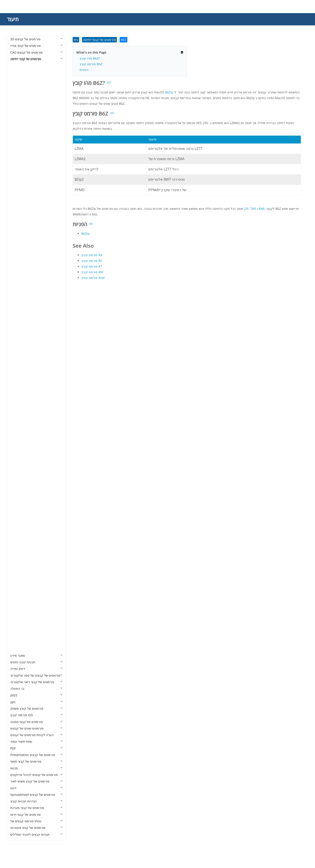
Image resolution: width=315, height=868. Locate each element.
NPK (18, 351)
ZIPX (18, 629)
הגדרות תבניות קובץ (36, 801)
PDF (36, 748)
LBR (17, 271)
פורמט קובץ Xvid (93, 278)
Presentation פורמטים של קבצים (36, 755)
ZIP (17, 622)
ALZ (17, 85)
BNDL (19, 145)
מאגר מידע (36, 655)
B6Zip (169, 92)
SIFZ (18, 477)
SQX (18, 503)
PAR (17, 377)
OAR (18, 357)
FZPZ (18, 231)
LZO (17, 311)
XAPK (18, 576)
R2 (17, 437)
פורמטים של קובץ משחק (36, 708)
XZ (16, 602)
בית (76, 40)
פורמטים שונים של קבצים (36, 728)
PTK (17, 410)
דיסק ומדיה (36, 669)
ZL (16, 636)
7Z (16, 72)
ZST (17, 649)
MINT (19, 331)
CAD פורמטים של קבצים (36, 52)
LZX (17, 317)
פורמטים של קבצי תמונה (36, 722)
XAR (17, 582)
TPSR (18, 543)
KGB (18, 264)
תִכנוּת (36, 768)
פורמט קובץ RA (92, 255)
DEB (18, 205)
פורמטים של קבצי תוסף (36, 761)
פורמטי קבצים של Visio (36, 821)
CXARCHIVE (23, 185)
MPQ (18, 344)
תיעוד (13, 19)
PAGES (19, 370)
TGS (17, 529)
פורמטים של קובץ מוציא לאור (36, 781)
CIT (17, 172)
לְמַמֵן (36, 695)
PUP (17, 417)
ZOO (18, 642)
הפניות (84, 70)
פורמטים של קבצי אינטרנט (36, 828)
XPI (17, 596)
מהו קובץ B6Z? (90, 58)
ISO (17, 258)
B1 (17, 119)
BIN (17, 132)
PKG (18, 403)
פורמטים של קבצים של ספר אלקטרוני (36, 675)
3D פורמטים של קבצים (36, 39)
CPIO (18, 178)
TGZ (17, 536)
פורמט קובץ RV (92, 261)
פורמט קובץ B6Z (91, 64)
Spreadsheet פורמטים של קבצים (36, 795)
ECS (17, 225)
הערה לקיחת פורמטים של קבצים (36, 735)
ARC (18, 105)
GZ (17, 238)
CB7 (17, 158)
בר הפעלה (36, 689)
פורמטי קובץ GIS (36, 715)
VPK (17, 556)
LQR (18, 278)
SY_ (17, 510)
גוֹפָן (36, 702)
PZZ (17, 430)
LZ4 (17, 291)
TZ (16, 549)
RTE (17, 457)
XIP (17, 589)
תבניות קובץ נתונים (36, 662)
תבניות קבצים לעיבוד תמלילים (36, 834)
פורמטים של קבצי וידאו (36, 815)
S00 (17, 463)
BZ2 (17, 152)
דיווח (36, 788)
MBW (18, 324)
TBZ (17, 523)
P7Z (17, 364)
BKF (17, 138)
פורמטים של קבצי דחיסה (36, 59)
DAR (18, 198)
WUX (18, 569)
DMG (18, 211)
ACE (17, 79)
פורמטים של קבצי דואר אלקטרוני (36, 682)
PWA (18, 423)
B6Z (17, 125)
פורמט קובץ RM (92, 272)
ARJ (17, 112)
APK (17, 92)
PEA (17, 384)
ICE (17, 251)
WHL (18, 563)
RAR (18, 443)
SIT (17, 483)
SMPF (19, 496)
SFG (17, 470)
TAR (17, 516)
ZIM (17, 616)
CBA (18, 165)
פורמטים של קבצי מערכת (36, 808)
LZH (17, 298)
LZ (16, 284)
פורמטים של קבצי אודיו (36, 46)
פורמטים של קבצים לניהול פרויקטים (36, 775)
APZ (17, 99)
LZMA (19, 304)
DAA (18, 192)
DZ (17, 218)
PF (16, 397)
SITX (18, 490)
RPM (18, 450)
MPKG (19, 337)
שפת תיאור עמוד (36, 741)
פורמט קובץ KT (92, 266)
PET (17, 390)
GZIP (18, 244)
